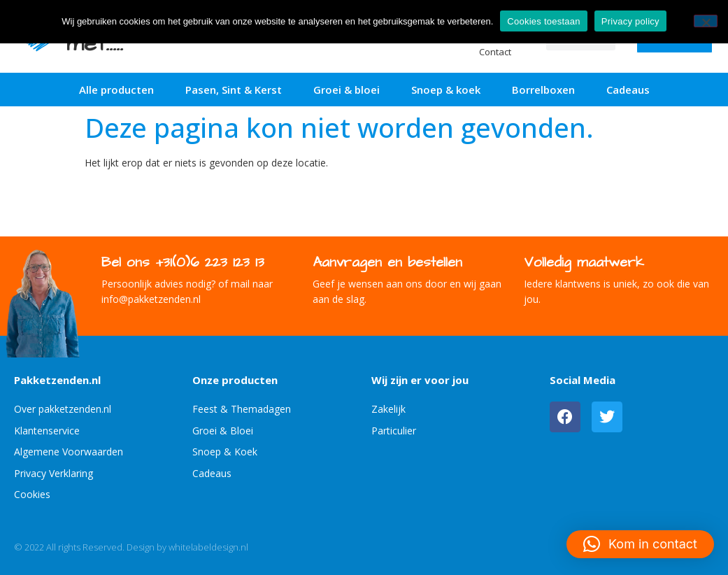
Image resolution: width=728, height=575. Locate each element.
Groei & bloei (347, 90)
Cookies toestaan (543, 21)
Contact (495, 52)
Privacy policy (630, 21)
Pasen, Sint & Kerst (234, 90)
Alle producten (116, 90)
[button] (640, 544)
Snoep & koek (446, 90)
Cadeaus (628, 90)
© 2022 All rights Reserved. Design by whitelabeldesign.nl (131, 547)
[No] (706, 21)
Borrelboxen (543, 90)
